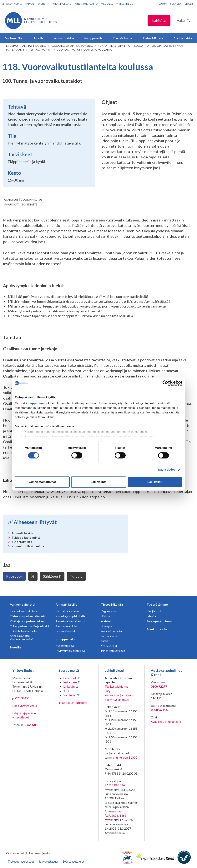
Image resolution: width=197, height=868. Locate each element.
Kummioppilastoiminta (28, 546)
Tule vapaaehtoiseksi (159, 621)
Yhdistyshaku (62, 4)
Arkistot (106, 621)
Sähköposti (52, 576)
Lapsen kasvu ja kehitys (24, 611)
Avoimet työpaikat (112, 631)
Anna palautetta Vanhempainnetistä (22, 638)
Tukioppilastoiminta (114, 46)
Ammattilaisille (34, 46)
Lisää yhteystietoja (25, 706)
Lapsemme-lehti (111, 636)
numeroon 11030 (126, 757)
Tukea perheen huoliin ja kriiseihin (30, 626)
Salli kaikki (155, 482)
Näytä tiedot (167, 470)
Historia (106, 616)
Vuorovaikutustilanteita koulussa (84, 49)
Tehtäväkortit (40, 49)
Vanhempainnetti (22, 604)
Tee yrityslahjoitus (117, 699)
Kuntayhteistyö (65, 646)
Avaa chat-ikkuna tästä (166, 721)
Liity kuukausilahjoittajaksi (119, 693)
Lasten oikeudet (65, 631)
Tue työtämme (157, 604)
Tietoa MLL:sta (112, 604)
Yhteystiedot (126, 4)
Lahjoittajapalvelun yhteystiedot (25, 715)
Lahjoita (159, 20)
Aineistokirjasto (86, 4)
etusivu (12, 46)
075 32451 (22, 698)
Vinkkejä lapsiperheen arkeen (28, 621)
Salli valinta (99, 482)
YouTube (69, 695)
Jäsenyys (106, 626)
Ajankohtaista (157, 629)
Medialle (107, 4)
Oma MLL (31, 725)
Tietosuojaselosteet (21, 861)
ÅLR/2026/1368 (116, 815)
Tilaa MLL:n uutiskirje (73, 703)
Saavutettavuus (49, 861)
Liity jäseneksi (155, 611)
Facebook (14, 576)
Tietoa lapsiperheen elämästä (28, 616)
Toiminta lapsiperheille (23, 631)
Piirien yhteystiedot (113, 651)
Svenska (176, 4)
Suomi (163, 4)
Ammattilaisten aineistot (71, 621)
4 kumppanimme (35, 403)
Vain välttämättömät (42, 482)
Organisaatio (109, 611)
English (190, 4)
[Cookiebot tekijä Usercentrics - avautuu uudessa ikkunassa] (165, 383)
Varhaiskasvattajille (67, 611)
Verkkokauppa (12, 4)
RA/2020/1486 (115, 785)
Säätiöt (105, 641)
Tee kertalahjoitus (116, 686)
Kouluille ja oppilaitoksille (72, 46)
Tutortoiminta (22, 542)
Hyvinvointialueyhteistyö (71, 651)
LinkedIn (69, 686)
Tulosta (76, 576)
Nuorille (16, 647)
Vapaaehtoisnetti (37, 4)
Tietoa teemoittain (67, 626)
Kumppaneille (65, 639)
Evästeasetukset (73, 861)
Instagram (70, 682)
